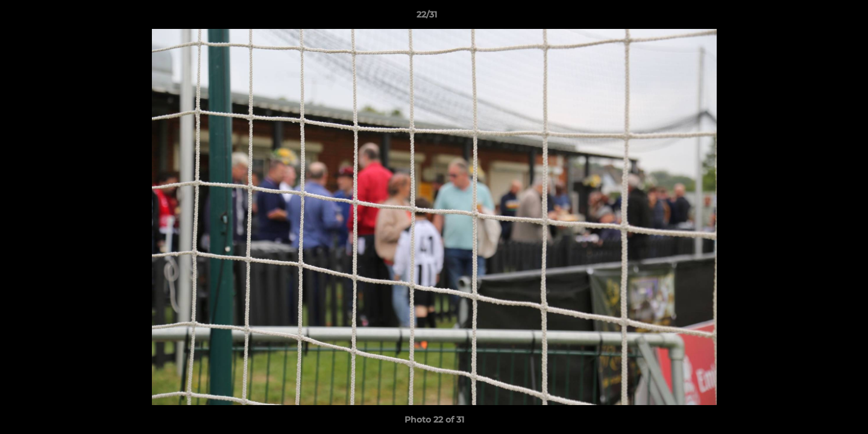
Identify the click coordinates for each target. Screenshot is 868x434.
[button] (817, 17)
